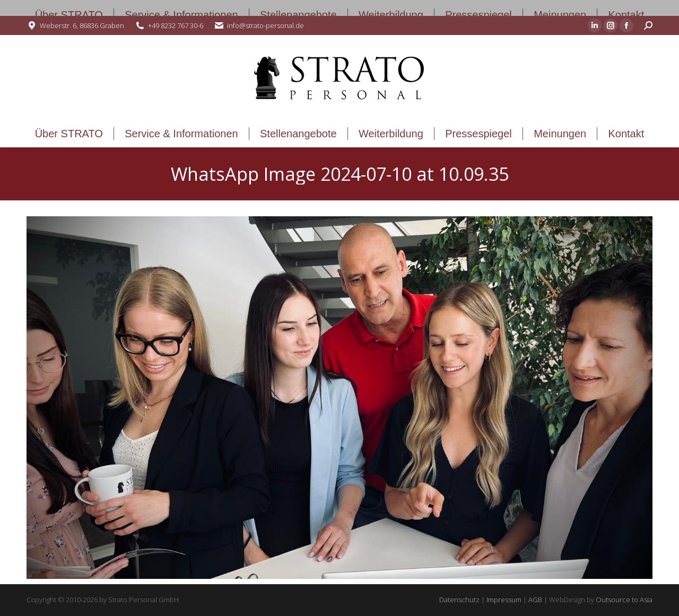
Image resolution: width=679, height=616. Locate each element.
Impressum (504, 600)
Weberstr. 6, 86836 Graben (82, 25)
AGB (535, 600)
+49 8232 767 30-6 (176, 25)
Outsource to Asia (624, 600)
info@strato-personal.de (265, 25)
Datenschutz (459, 600)
